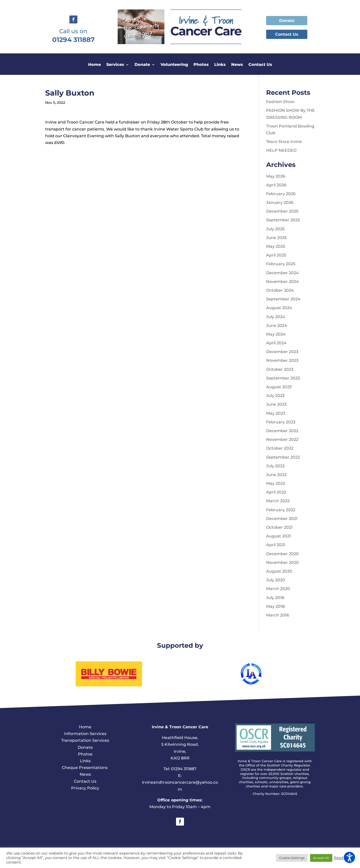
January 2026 (280, 202)
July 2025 (275, 229)
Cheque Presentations (85, 768)
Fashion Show (280, 102)
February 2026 (281, 194)
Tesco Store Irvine (284, 142)
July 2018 (275, 598)
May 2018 (275, 606)
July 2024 (276, 317)
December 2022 (282, 431)
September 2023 (283, 378)
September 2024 (283, 299)
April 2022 (276, 492)
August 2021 (278, 536)
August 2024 (279, 308)
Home (94, 65)
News (237, 65)
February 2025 (281, 264)
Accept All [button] (321, 858)
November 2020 (282, 562)
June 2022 (276, 475)
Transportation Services (85, 740)
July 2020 (276, 580)
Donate (287, 21)
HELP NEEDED (281, 150)
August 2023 (279, 387)
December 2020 (282, 554)
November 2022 (282, 439)
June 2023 (276, 404)
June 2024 (277, 325)
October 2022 (280, 448)
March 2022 (278, 501)
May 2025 (276, 246)
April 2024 (276, 343)
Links (220, 65)
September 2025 (283, 220)
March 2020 (278, 589)
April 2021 (276, 545)
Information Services (85, 734)
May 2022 (276, 483)
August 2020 (279, 571)
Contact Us (287, 34)
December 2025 (282, 211)
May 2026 (276, 176)
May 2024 (276, 334)
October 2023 (280, 369)
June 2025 (276, 238)
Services (115, 65)
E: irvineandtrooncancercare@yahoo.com (180, 782)
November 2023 (282, 360)
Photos (201, 65)
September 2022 (283, 457)
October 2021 (279, 527)
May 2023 (276, 413)
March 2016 (278, 615)
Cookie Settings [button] (292, 858)
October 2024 (280, 290)
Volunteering (174, 65)
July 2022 (275, 466)
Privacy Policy (85, 788)
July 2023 (275, 396)
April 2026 (276, 185)
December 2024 (282, 273)
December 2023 (282, 352)
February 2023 (281, 422)
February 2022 (281, 510)
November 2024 (282, 282)
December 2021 (282, 519)
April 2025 (276, 255)
